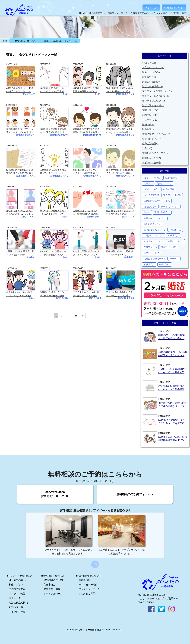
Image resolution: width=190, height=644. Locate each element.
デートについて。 (170, 207)
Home (6, 41)
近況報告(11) (149, 77)
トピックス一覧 (17, 612)
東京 (168, 201)
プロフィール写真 (172, 195)
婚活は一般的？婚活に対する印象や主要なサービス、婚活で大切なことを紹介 (173, 406)
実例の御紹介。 (162, 212)
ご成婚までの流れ (140, 13)
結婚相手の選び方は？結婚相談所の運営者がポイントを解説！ (173, 440)
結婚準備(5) (148, 124)
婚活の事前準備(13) (152, 86)
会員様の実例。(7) (152, 139)
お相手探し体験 (178, 13)
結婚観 (164, 247)
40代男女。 (149, 264)
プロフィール (150, 247)
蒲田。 (158, 178)
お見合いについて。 (154, 235)
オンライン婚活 (159, 13)
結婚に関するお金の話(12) (156, 134)
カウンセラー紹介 (88, 584)
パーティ (174, 259)
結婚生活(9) (148, 129)
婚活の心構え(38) (151, 82)
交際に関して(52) (151, 110)
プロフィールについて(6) (155, 96)
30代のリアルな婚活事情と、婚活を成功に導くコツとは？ (173, 338)
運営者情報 (84, 580)
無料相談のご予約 (174, 8)
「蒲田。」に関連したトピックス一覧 (59, 41)
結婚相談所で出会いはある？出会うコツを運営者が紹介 (173, 423)
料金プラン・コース (118, 13)
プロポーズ (175, 230)
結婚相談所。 (172, 178)
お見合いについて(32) (154, 67)
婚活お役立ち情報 (152, 158)
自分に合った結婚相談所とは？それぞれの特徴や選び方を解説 (173, 372)
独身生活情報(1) (151, 143)
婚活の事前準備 (151, 195)
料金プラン (165, 264)
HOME (82, 13)
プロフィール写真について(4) (158, 91)
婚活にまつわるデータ (155, 230)
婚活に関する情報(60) (154, 105)
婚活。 (147, 178)
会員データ (15, 598)
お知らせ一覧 (16, 607)
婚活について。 (151, 189)
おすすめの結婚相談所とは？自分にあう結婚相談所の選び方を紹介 (173, 389)
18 (76, 316)
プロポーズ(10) (150, 120)
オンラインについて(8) (154, 101)
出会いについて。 (152, 224)
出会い (147, 212)
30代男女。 (173, 235)
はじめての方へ (97, 13)
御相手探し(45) (150, 115)
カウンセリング (151, 253)
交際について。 (164, 184)
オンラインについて (154, 241)
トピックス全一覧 (152, 163)
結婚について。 (175, 241)
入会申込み (151, 8)
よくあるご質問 (87, 594)
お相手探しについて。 (155, 218)
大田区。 (148, 184)
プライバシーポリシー (90, 589)
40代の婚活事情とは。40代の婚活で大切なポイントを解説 (173, 355)
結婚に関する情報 (152, 201)
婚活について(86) (151, 72)
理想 (174, 247)
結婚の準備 (169, 189)
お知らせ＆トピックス (25, 41)
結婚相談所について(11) (155, 153)
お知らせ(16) (149, 63)
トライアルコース (53, 594)
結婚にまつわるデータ (155, 259)
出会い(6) (147, 148)
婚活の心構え (150, 207)
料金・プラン (16, 584)
